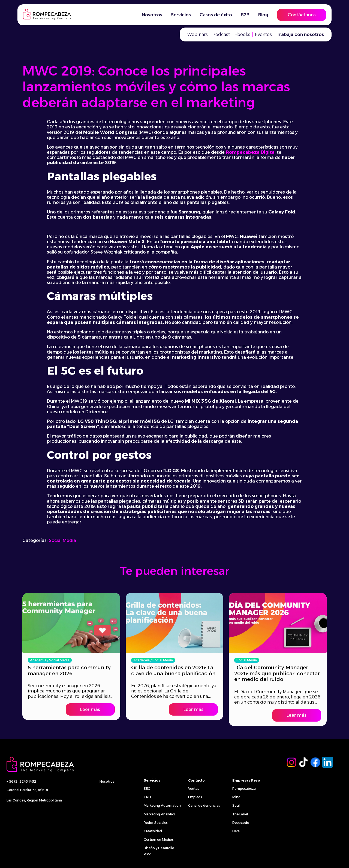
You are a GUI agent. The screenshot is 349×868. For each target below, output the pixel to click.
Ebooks (242, 34)
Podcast (221, 34)
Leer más (90, 706)
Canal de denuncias (204, 805)
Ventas (194, 789)
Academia (38, 656)
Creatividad (153, 831)
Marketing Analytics (160, 814)
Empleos (195, 797)
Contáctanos (302, 15)
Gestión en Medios (159, 840)
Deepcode (241, 823)
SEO (147, 789)
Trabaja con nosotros (300, 34)
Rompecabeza (244, 789)
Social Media (62, 540)
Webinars (198, 34)
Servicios (181, 15)
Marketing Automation (162, 805)
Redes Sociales (156, 823)
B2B (245, 15)
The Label (240, 814)
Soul (236, 805)
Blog (263, 15)
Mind (236, 797)
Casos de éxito (216, 15)
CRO (147, 797)
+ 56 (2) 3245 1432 (21, 781)
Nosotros (152, 15)
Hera (236, 831)
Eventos (263, 34)
